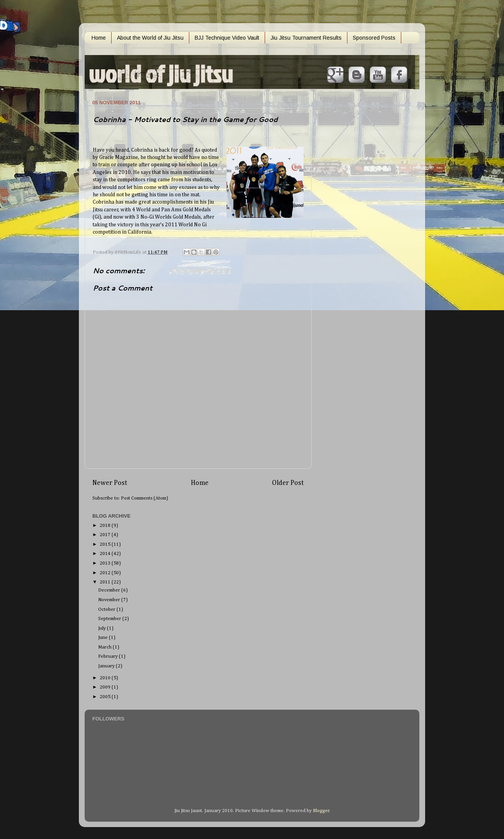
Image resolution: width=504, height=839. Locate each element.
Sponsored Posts (374, 38)
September (110, 619)
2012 (106, 573)
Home (99, 38)
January (107, 666)
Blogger (321, 811)
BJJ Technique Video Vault (227, 38)
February (108, 656)
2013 (106, 563)
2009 (106, 687)
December (110, 590)
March (105, 647)
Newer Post (110, 483)
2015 (106, 544)
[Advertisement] (352, 213)
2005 (106, 697)
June (103, 638)
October (107, 609)
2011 (106, 582)
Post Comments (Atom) (144, 498)
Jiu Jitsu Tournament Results (306, 38)
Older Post (288, 483)
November (110, 600)
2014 (106, 554)
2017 (106, 535)
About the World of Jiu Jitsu (150, 38)
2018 (106, 526)
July (103, 628)
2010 (106, 678)
